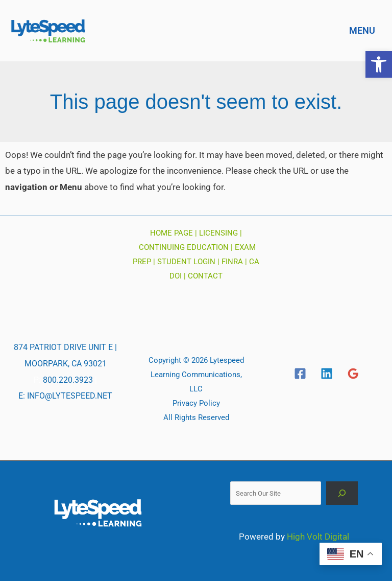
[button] (379, 64)
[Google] (353, 374)
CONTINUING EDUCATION (184, 247)
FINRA (232, 262)
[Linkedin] (327, 374)
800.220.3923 (68, 380)
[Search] (342, 493)
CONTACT (205, 276)
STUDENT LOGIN (186, 262)
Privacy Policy (196, 403)
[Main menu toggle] (360, 30)
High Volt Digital (318, 537)
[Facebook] (300, 374)
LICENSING (218, 233)
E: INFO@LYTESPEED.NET (65, 396)
